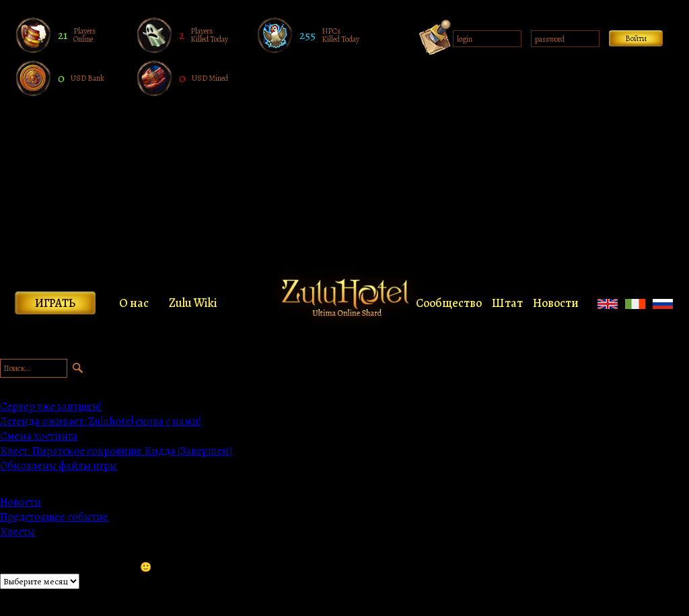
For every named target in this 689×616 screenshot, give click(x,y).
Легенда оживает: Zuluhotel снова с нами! (101, 421)
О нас (134, 303)
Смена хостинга (39, 436)
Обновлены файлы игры (59, 466)
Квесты (17, 532)
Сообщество (449, 303)
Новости (556, 303)
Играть (55, 303)
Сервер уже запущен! (51, 407)
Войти (636, 38)
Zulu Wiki (193, 303)
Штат (507, 303)
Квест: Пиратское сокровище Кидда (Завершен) (116, 451)
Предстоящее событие (54, 517)
